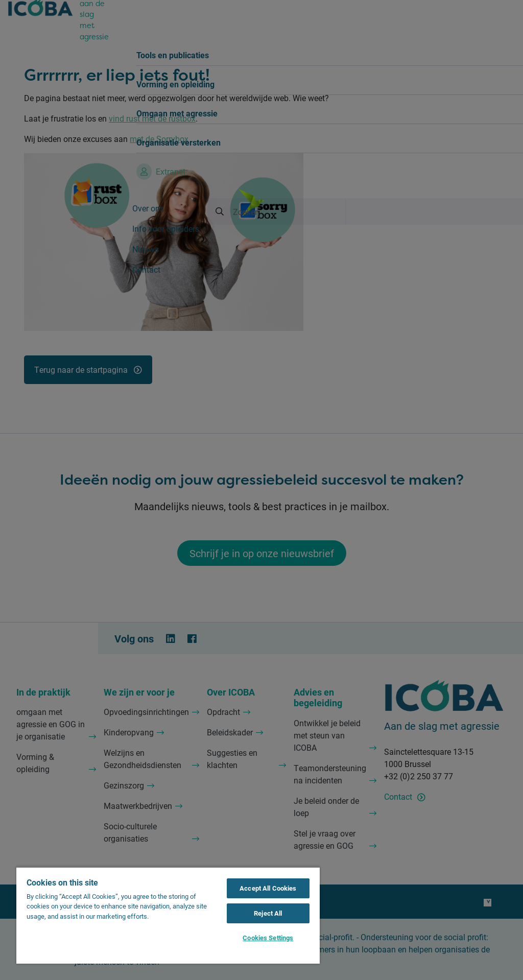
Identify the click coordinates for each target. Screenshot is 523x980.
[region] (168, 915)
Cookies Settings (268, 938)
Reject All (268, 913)
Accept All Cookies (268, 888)
